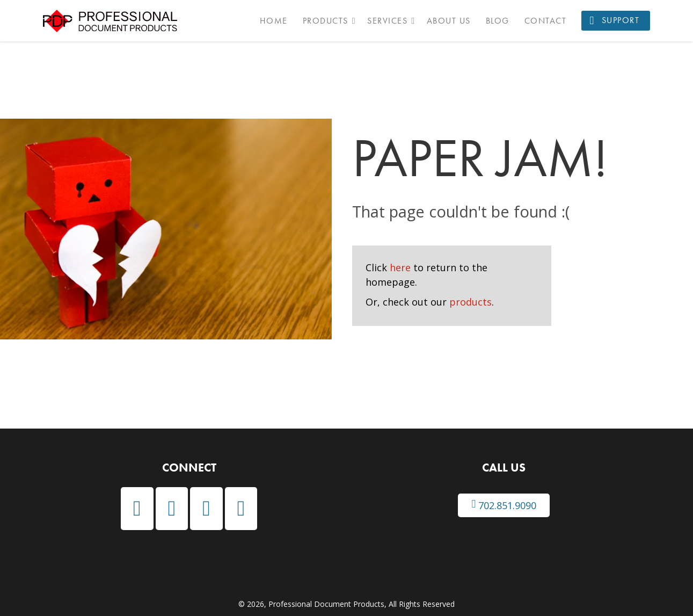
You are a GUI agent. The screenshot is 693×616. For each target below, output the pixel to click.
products (470, 302)
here (400, 267)
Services (387, 21)
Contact (546, 21)
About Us (449, 21)
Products (326, 21)
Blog (498, 21)
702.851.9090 (504, 505)
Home (274, 21)
